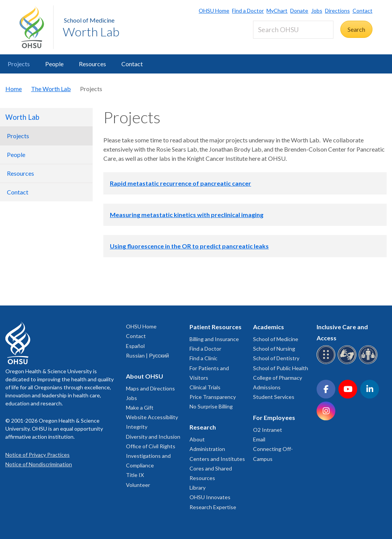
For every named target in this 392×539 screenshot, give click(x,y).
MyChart (277, 11)
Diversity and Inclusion (153, 437)
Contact (363, 11)
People (54, 64)
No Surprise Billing (211, 406)
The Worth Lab (51, 89)
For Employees (274, 417)
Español (135, 346)
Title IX (135, 475)
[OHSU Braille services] (327, 363)
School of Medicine (89, 20)
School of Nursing (274, 349)
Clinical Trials (205, 387)
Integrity (137, 427)
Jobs (317, 11)
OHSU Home (214, 11)
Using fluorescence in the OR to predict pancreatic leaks (189, 246)
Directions (337, 11)
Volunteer (138, 485)
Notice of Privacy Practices (38, 455)
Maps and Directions (150, 388)
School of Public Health (281, 368)
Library (198, 488)
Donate (299, 11)
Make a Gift (140, 408)
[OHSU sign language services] (348, 363)
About (197, 439)
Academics (269, 327)
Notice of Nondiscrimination (39, 464)
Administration (207, 449)
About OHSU (145, 376)
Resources (92, 64)
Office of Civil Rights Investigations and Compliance (151, 456)
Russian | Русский (147, 355)
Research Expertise (213, 507)
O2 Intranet (268, 430)
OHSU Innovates (210, 497)
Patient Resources (216, 327)
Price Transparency (213, 397)
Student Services (274, 397)
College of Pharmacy (278, 378)
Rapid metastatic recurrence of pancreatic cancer (180, 183)
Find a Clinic (203, 358)
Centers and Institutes (217, 459)
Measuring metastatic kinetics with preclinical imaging (187, 215)
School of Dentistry (276, 358)
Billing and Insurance (214, 339)
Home (14, 89)
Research (203, 427)
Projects (19, 64)
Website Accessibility (152, 417)
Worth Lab (91, 32)
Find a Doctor (248, 11)
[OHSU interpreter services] (369, 363)
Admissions (267, 387)
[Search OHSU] (293, 30)
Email (259, 439)
